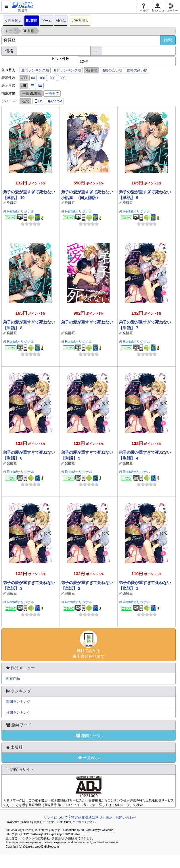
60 (33, 78)
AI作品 (61, 21)
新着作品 (13, 678)
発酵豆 (12, 203)
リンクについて (56, 818)
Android (55, 101)
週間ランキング (18, 702)
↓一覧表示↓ (89, 758)
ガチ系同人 (80, 21)
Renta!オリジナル (21, 211)
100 (42, 78)
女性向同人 (13, 21)
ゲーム (47, 21)
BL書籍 (32, 21)
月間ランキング (18, 713)
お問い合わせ (126, 818)
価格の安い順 (112, 70)
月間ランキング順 (67, 70)
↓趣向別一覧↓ (89, 735)
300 (63, 78)
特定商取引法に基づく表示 (92, 818)
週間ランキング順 (35, 70)
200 (52, 78)
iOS (39, 101)
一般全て (52, 94)
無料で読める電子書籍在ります (89, 645)
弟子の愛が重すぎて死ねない (87, 322)
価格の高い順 (137, 70)
